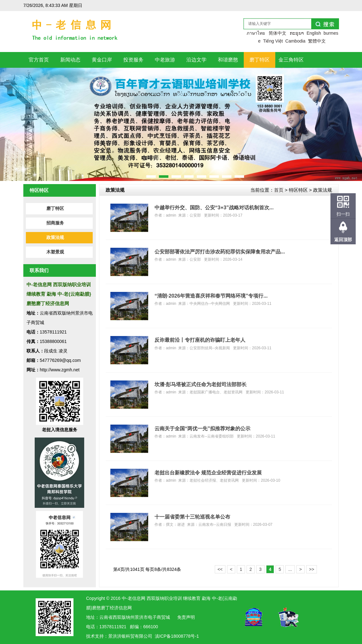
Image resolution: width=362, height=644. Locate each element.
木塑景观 (55, 252)
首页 (279, 190)
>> (312, 569)
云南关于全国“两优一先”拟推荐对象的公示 (202, 428)
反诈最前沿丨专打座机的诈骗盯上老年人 (200, 340)
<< (220, 569)
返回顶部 (343, 240)
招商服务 (55, 223)
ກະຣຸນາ (297, 33)
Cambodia (295, 41)
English (314, 33)
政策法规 (55, 238)
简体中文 (277, 33)
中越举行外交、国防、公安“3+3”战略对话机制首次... (214, 207)
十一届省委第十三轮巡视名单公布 (192, 517)
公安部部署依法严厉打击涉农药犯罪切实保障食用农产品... (220, 252)
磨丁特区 (55, 209)
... (290, 569)
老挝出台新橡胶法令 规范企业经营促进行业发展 (208, 473)
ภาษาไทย (256, 33)
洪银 (121, 636)
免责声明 (186, 617)
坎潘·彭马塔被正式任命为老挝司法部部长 (201, 384)
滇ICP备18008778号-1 (177, 636)
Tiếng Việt (273, 41)
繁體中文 (317, 41)
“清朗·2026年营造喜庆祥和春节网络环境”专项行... (211, 296)
